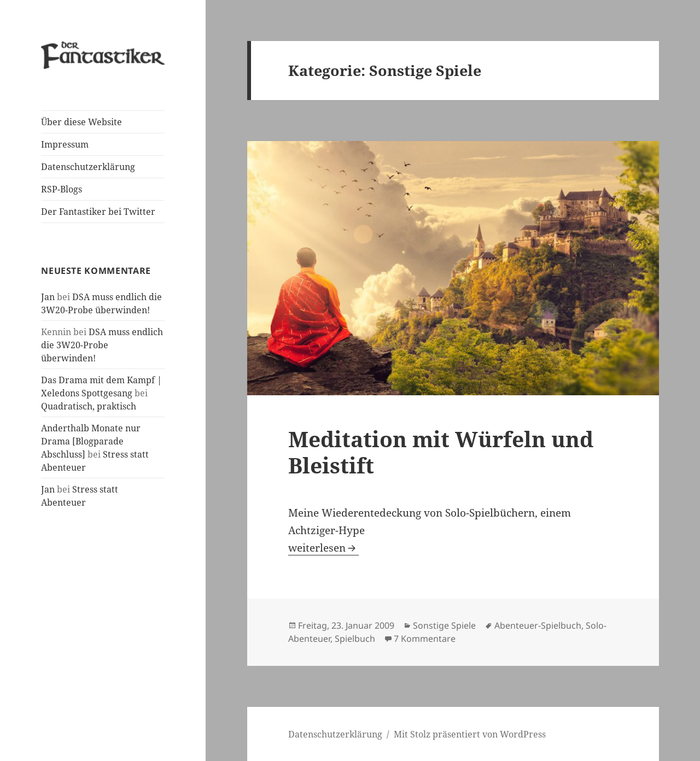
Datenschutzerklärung (88, 167)
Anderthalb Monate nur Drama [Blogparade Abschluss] (91, 441)
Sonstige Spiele (444, 625)
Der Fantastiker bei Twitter (98, 212)
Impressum (65, 144)
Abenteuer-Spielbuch (538, 625)
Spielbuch (355, 639)
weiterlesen (323, 548)
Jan (48, 297)
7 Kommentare (425, 639)
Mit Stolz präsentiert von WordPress (470, 734)
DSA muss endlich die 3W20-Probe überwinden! (102, 345)
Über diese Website (81, 122)
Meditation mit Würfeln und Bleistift (441, 452)
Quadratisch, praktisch (89, 406)
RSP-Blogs (62, 189)
